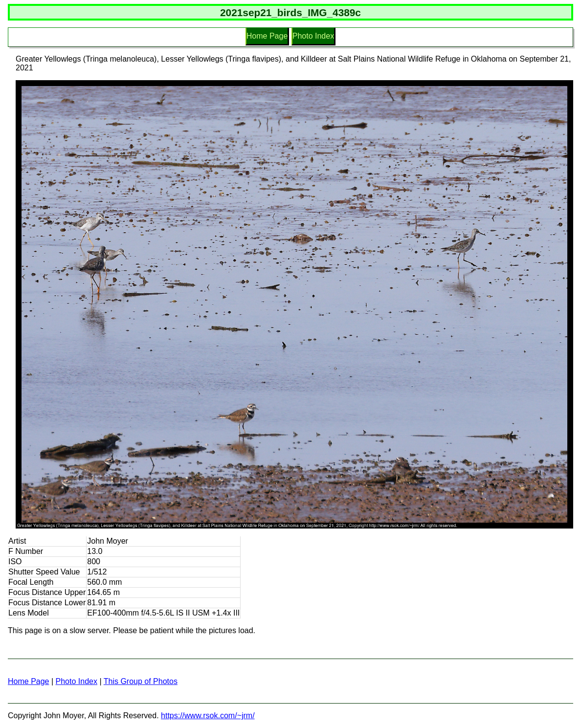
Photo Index (313, 36)
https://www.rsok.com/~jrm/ (208, 716)
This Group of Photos (141, 681)
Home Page (267, 36)
